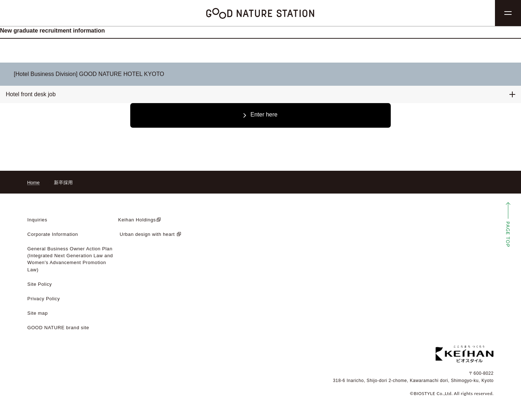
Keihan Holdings (137, 220)
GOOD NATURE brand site (58, 328)
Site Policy (40, 284)
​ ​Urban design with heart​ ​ (147, 234)
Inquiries (37, 220)
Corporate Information (53, 234)
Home (33, 183)
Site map (38, 313)
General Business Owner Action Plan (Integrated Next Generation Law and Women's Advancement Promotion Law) (70, 259)
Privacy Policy (44, 299)
